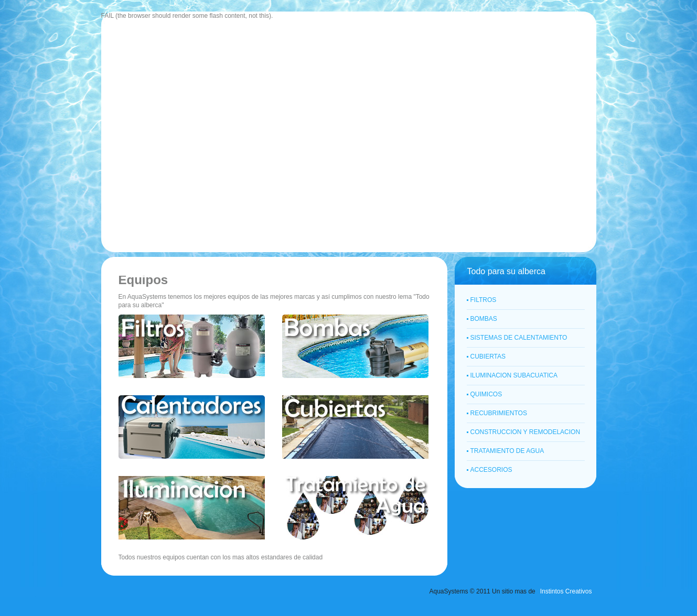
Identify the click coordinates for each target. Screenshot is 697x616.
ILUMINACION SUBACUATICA (514, 375)
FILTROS (484, 300)
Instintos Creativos (566, 591)
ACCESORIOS (491, 470)
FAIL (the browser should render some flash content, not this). (187, 16)
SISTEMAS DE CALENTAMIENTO (519, 338)
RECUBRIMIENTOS (499, 413)
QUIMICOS (486, 394)
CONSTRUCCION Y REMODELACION (526, 432)
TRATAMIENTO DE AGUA (507, 451)
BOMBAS (484, 319)
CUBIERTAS (488, 356)
